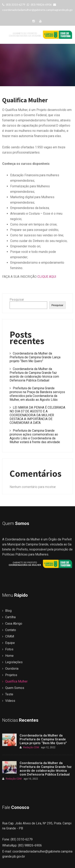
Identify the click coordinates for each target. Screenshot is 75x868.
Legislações (14, 662)
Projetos (11, 675)
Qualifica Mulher (16, 681)
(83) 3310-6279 (14, 5)
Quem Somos (15, 688)
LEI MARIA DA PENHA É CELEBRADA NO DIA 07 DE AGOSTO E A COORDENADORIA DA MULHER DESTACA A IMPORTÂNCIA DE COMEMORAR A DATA (37, 415)
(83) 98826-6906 (39, 5)
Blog (8, 611)
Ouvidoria (12, 669)
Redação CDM (29, 747)
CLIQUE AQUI (47, 277)
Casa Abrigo (14, 624)
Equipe (10, 643)
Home (9, 656)
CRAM (10, 636)
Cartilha (10, 617)
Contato (11, 630)
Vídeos (10, 701)
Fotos (9, 649)
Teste (9, 694)
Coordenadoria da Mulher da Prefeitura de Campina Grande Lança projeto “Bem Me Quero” (35, 357)
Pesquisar (17, 300)
